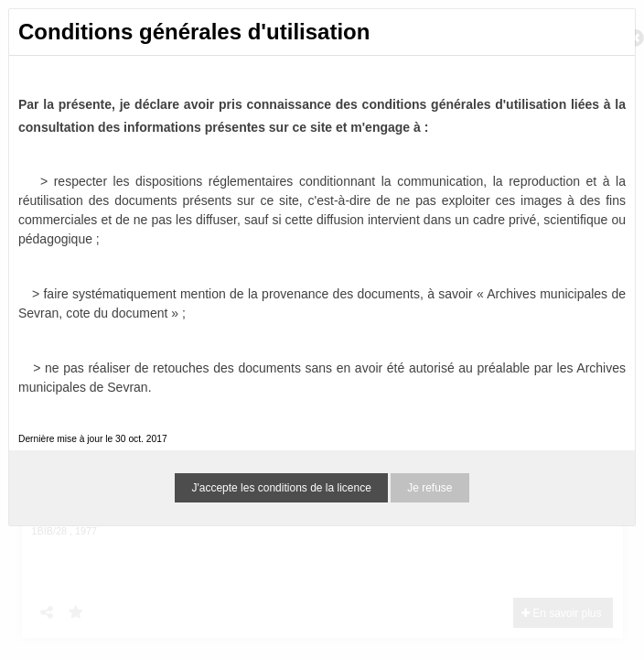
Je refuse (429, 488)
